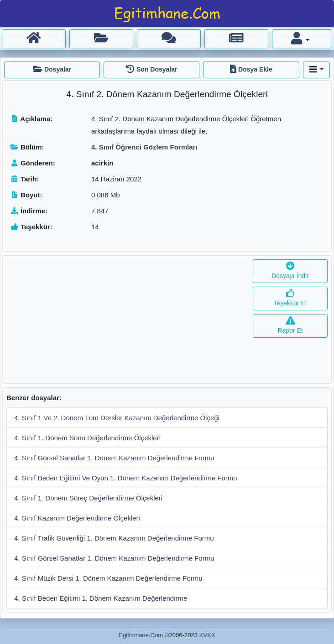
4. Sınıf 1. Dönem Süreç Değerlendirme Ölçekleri (88, 498)
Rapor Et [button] (290, 326)
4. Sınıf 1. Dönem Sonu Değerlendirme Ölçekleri (87, 438)
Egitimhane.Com (141, 635)
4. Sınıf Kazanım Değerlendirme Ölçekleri (77, 518)
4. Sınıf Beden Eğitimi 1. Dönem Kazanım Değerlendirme (101, 598)
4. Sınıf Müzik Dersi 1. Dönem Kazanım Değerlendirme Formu (108, 578)
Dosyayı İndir (290, 271)
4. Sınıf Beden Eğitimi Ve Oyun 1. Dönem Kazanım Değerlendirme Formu (126, 478)
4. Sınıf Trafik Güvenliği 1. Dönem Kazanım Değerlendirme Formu (114, 538)
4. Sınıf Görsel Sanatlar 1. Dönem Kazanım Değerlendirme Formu (114, 458)
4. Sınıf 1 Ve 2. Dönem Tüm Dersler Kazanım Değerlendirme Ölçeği (117, 418)
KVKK (207, 635)
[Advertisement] (126, 319)
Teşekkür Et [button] (290, 298)
